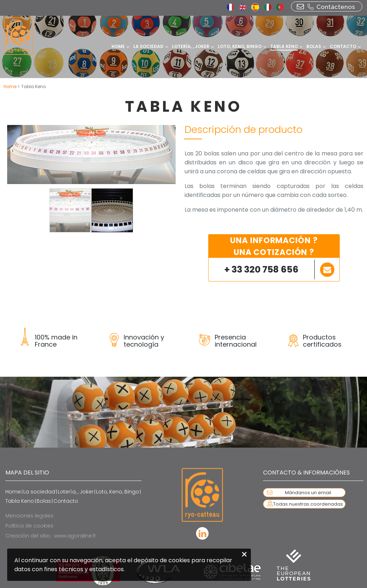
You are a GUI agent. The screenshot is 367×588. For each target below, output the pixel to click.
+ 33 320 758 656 (261, 269)
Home (11, 86)
